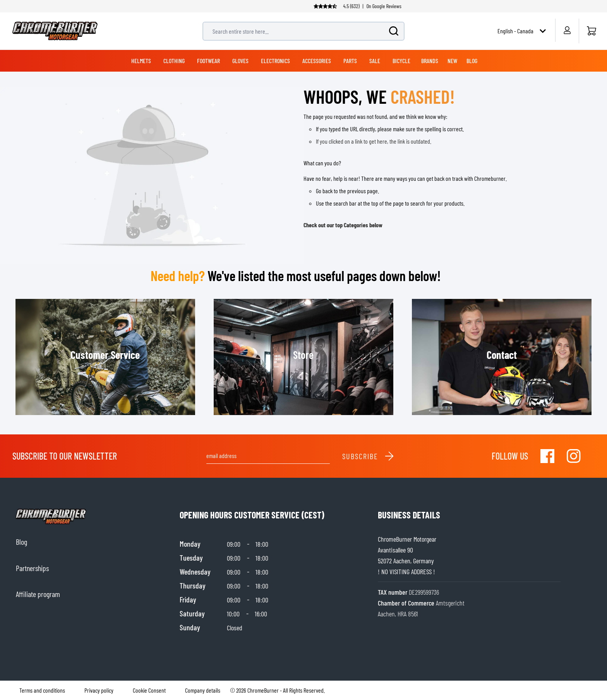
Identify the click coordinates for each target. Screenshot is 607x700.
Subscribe (368, 456)
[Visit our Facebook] (547, 456)
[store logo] (55, 31)
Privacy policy (99, 690)
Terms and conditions (42, 690)
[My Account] (567, 30)
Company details (203, 690)
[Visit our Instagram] (574, 456)
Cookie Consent (149, 690)
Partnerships (32, 568)
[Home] (591, 31)
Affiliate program (38, 594)
